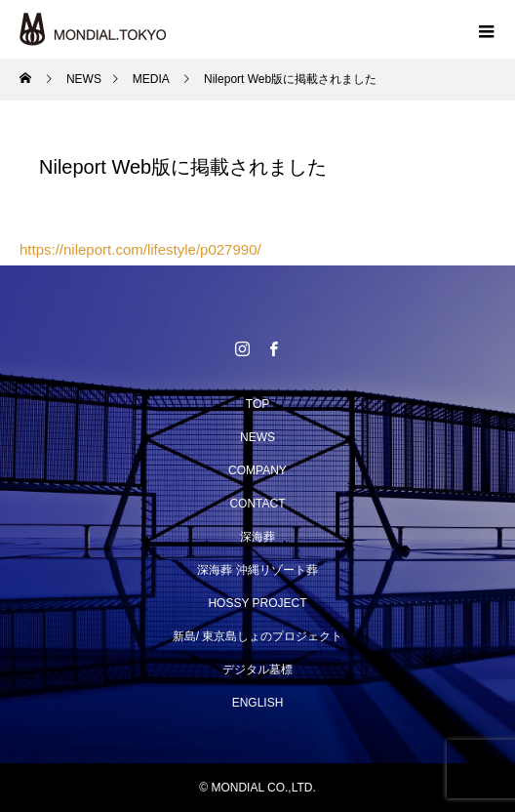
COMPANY (257, 470)
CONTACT (257, 504)
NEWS (257, 437)
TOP (257, 404)
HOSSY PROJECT (257, 603)
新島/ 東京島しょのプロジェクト (258, 636)
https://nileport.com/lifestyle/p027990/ (140, 249)
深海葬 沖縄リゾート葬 (257, 570)
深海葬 (257, 537)
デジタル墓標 (257, 670)
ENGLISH (258, 703)
